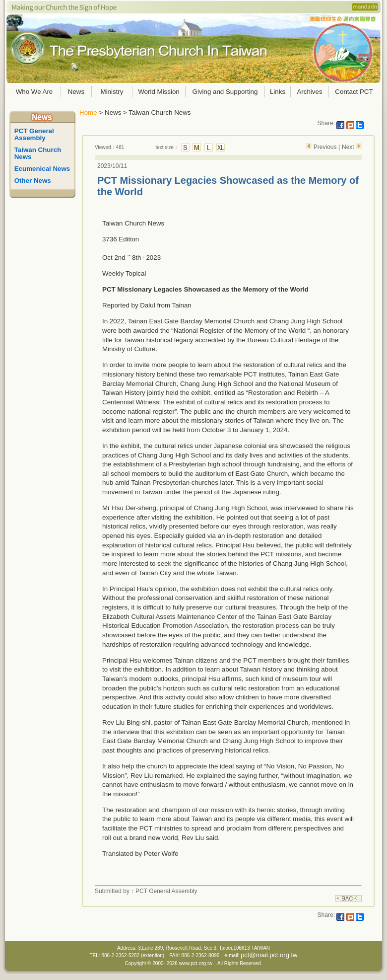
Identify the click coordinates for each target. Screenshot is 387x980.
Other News (33, 181)
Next (349, 147)
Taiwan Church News (39, 153)
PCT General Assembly (35, 134)
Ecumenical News (42, 169)
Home (88, 113)
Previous (325, 147)
